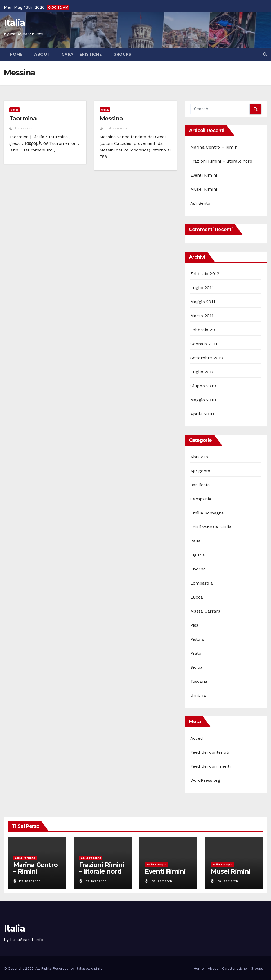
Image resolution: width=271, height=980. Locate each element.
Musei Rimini (204, 189)
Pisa (195, 625)
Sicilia (15, 110)
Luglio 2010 (202, 372)
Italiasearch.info (89, 968)
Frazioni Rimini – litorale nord (221, 161)
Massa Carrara (205, 611)
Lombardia (202, 583)
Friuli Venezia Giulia (211, 527)
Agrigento (200, 203)
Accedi (197, 738)
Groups (122, 54)
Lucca (197, 597)
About (42, 54)
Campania (201, 499)
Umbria (198, 695)
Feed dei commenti (210, 766)
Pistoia (197, 639)
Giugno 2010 (203, 386)
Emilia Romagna (207, 513)
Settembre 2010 (207, 358)
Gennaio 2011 (204, 344)
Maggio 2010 (203, 400)
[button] (265, 54)
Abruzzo (199, 457)
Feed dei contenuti (210, 752)
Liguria (198, 555)
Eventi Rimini (204, 175)
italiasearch (23, 128)
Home (16, 54)
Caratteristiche (82, 54)
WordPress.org (205, 780)
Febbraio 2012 (205, 274)
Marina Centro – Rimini (214, 147)
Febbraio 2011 (205, 330)
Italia (14, 23)
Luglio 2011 (202, 288)
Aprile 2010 (202, 414)
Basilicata (200, 485)
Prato (196, 653)
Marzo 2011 (202, 316)
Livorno (198, 569)
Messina (111, 118)
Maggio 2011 (203, 302)
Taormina (23, 118)
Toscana (199, 681)
